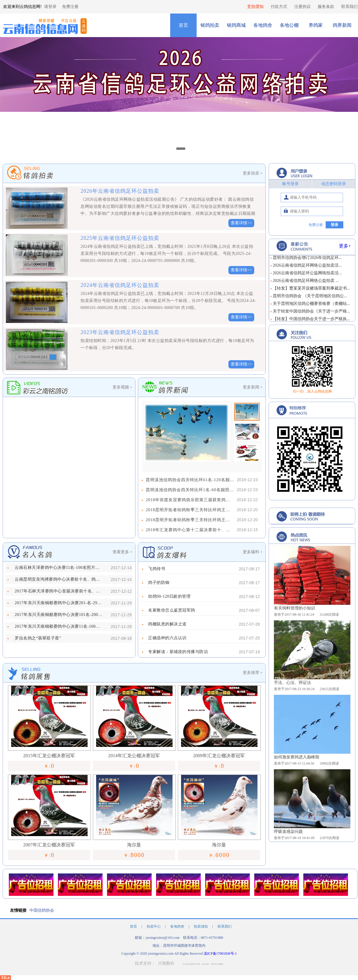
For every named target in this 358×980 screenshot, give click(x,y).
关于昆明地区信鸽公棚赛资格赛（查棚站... (311, 306)
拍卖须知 (201, 926)
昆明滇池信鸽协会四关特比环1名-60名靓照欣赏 (190, 490)
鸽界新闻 (342, 25)
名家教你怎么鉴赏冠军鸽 (172, 610)
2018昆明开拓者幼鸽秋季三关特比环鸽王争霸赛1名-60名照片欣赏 (190, 520)
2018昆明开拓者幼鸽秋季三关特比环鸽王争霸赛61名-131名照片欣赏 (190, 510)
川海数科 (166, 963)
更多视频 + (122, 387)
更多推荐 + (253, 673)
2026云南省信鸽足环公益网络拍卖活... (307, 275)
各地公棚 (289, 25)
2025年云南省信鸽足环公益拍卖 (120, 238)
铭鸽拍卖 (210, 25)
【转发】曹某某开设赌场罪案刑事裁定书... (311, 291)
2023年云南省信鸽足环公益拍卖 (120, 332)
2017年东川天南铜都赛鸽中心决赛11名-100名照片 (59, 626)
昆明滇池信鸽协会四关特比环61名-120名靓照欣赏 (190, 480)
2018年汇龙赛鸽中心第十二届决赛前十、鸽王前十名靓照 (190, 530)
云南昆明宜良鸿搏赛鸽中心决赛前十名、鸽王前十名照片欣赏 (59, 579)
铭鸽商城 (236, 25)
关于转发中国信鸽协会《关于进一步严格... (311, 314)
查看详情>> (241, 223)
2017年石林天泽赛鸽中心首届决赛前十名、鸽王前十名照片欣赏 (59, 591)
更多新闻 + (253, 387)
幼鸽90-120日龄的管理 (169, 596)
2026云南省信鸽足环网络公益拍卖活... (307, 268)
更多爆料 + (253, 552)
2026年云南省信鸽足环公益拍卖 (120, 191)
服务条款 (326, 7)
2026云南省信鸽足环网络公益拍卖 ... (306, 283)
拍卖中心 (154, 926)
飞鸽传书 (157, 569)
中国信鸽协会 (42, 910)
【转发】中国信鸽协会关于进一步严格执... (311, 321)
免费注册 (70, 7)
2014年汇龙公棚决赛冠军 (134, 756)
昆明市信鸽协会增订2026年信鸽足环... (307, 260)
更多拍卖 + (253, 173)
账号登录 (290, 184)
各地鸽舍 (263, 25)
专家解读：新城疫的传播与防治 (178, 652)
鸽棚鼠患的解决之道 (167, 624)
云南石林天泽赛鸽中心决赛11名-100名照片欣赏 (59, 568)
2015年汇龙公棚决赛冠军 (49, 756)
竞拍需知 (255, 7)
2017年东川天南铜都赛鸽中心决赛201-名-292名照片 (59, 603)
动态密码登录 (334, 184)
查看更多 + (122, 552)
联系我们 (349, 7)
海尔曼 (134, 845)
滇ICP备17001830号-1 (220, 954)
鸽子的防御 (159, 583)
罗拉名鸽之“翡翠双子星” (38, 638)
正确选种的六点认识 (167, 638)
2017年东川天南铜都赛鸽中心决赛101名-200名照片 (59, 615)
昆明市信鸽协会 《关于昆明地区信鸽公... (310, 298)
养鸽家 (316, 25)
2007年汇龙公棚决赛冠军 (49, 845)
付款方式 (279, 7)
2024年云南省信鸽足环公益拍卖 (120, 285)
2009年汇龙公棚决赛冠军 (219, 756)
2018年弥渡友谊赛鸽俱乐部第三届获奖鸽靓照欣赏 (190, 500)
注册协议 (302, 7)
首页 (183, 25)
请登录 (50, 7)
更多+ (345, 246)
